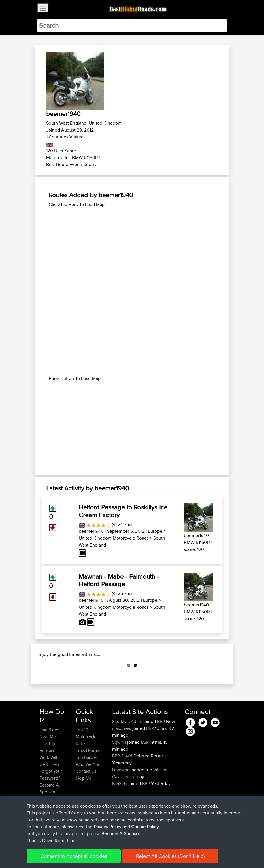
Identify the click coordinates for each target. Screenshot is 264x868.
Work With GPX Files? (49, 790)
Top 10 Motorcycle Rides (86, 765)
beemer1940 (91, 531)
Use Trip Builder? (47, 776)
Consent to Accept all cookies (74, 856)
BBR (161, 750)
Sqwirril (120, 771)
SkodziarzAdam (128, 750)
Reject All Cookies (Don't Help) (170, 856)
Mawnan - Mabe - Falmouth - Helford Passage (119, 580)
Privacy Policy (108, 827)
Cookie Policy (145, 827)
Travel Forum (88, 779)
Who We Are (87, 793)
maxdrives (122, 757)
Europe (155, 531)
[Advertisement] (132, 248)
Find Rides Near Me (49, 762)
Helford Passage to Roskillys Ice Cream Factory (123, 511)
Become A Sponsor (121, 834)
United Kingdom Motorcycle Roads (114, 538)
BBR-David (123, 785)
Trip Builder (86, 786)
